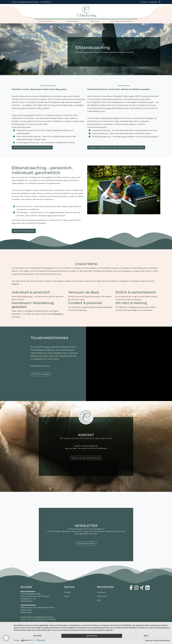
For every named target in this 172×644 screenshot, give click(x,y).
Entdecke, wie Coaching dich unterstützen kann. (32, 147)
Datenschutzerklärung (162, 640)
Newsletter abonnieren (86, 543)
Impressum (102, 592)
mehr (146, 636)
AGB (99, 600)
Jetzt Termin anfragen (41, 374)
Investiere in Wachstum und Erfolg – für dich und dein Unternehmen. (116, 147)
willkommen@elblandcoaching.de (25, 2)
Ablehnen (37, 636)
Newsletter (153, 2)
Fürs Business (72, 21)
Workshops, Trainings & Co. (122, 21)
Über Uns (94, 21)
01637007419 (42, 622)
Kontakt (144, 2)
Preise (67, 596)
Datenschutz (102, 596)
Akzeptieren (92, 636)
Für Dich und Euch (46, 21)
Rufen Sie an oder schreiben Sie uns (86, 458)
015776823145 (46, 2)
